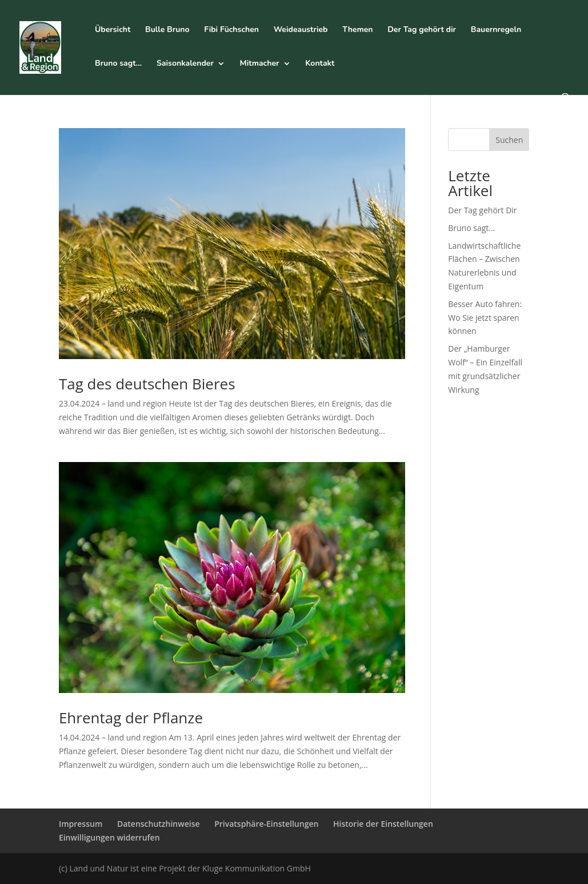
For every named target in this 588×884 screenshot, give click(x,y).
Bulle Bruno (167, 30)
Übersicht (113, 30)
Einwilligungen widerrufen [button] (109, 837)
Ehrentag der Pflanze (131, 718)
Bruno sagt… (118, 64)
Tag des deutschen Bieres (147, 384)
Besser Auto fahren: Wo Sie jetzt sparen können (485, 318)
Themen (357, 30)
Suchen (509, 140)
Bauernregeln (496, 30)
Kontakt (320, 64)
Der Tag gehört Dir (482, 210)
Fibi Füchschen (231, 30)
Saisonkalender (185, 64)
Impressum (81, 824)
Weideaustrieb (301, 30)
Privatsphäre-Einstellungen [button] (266, 824)
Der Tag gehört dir (422, 30)
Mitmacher (260, 64)
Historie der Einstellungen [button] (383, 824)
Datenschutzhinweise (159, 824)
